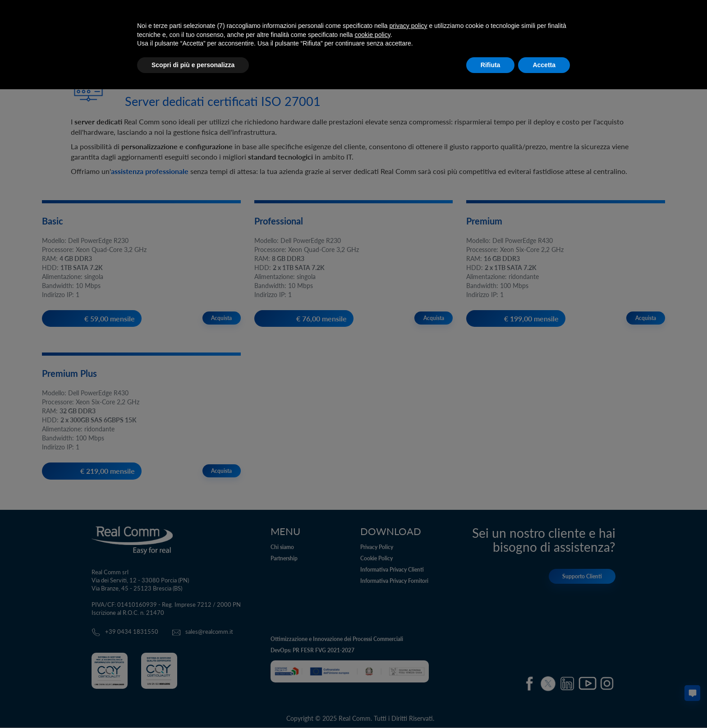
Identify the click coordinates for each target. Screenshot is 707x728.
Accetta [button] (544, 65)
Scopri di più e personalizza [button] (193, 65)
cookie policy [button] (373, 35)
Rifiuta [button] (491, 65)
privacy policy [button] (409, 26)
